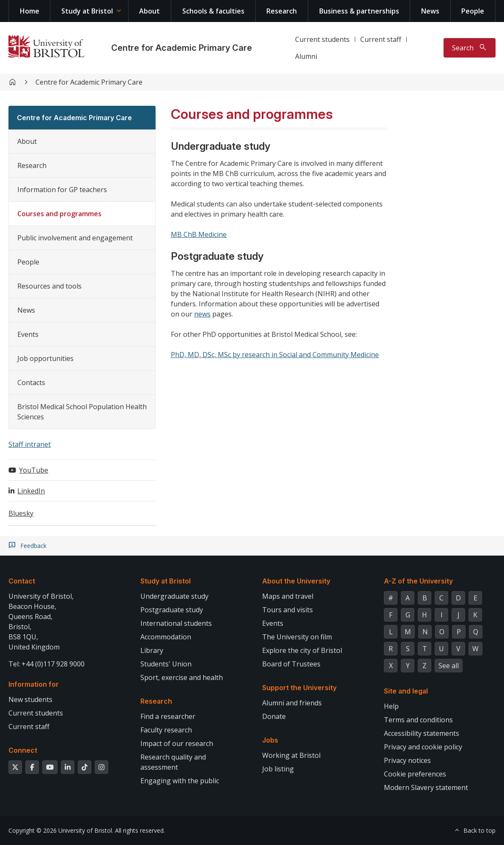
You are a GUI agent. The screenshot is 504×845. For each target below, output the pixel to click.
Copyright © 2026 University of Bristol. (61, 830)
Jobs (270, 740)
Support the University (299, 688)
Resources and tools (49, 286)
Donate (274, 716)
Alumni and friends (292, 703)
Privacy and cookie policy (423, 747)
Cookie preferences (415, 774)
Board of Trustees (291, 664)
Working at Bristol (291, 755)
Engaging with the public (180, 781)
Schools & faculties (213, 11)
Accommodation (166, 637)
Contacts (31, 383)
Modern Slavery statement (426, 787)
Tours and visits (288, 610)
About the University (296, 581)
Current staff (381, 39)
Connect (23, 750)
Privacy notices (407, 760)
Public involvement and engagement (75, 238)
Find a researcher (168, 716)
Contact (22, 581)
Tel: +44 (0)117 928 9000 (47, 664)
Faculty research (166, 730)
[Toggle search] (470, 48)
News (430, 11)
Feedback (33, 546)
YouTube (34, 470)
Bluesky (21, 513)
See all (449, 666)
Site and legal (406, 691)
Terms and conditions (418, 720)
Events (28, 334)
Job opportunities (45, 358)
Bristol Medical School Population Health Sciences (82, 412)
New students (30, 699)
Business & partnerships (359, 11)
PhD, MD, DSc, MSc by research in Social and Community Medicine (275, 355)
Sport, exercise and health (182, 677)
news (202, 314)
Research (282, 11)
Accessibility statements (422, 733)
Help (391, 706)
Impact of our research (177, 743)
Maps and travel (288, 596)
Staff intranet (30, 444)
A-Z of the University (418, 581)
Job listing (278, 769)
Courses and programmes (59, 214)
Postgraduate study (172, 610)
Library (152, 650)
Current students (322, 39)
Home (30, 11)
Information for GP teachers (62, 190)
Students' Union (166, 664)
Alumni (306, 56)
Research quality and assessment (173, 762)
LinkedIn (31, 491)
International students (176, 623)
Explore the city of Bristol (302, 650)
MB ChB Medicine (199, 234)
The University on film (297, 637)
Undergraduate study (174, 596)
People (473, 11)
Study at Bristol (87, 11)
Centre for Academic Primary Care (182, 48)
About (149, 11)
